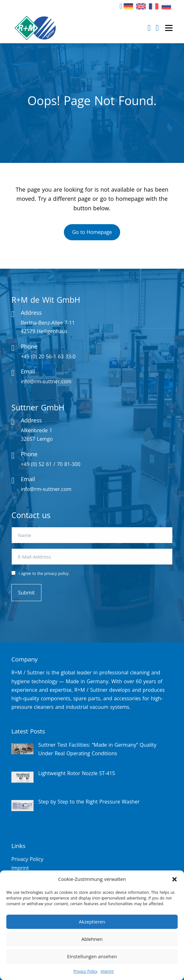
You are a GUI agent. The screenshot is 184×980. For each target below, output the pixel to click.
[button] (175, 879)
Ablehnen (92, 939)
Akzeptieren (92, 922)
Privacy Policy (85, 971)
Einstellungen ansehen (92, 956)
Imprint (107, 971)
